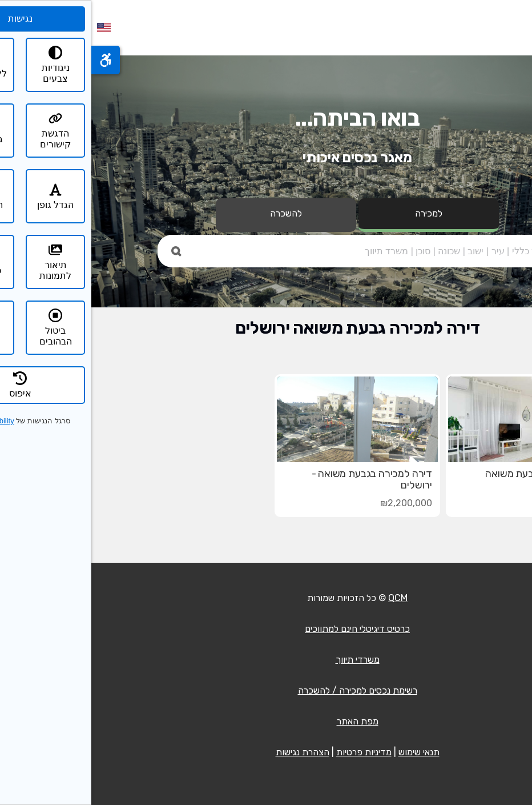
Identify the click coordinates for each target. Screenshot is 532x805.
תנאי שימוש (328, 752)
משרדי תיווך (266, 660)
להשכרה (195, 213)
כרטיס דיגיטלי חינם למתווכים (266, 629)
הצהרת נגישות (211, 752)
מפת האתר (266, 721)
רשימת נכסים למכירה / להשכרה (266, 690)
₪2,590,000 (486, 503)
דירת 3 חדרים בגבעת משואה (453, 474)
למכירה (337, 213)
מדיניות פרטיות (273, 752)
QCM (307, 598)
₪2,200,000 (315, 503)
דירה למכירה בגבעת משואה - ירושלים (281, 479)
